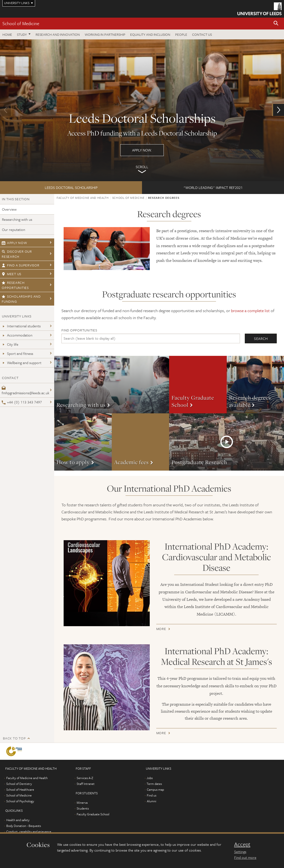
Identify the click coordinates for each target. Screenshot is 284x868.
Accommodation (17, 335)
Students (83, 808)
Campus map (155, 789)
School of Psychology (20, 801)
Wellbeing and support (22, 363)
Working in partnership (105, 34)
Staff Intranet (86, 784)
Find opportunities (79, 330)
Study (22, 34)
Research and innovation (58, 34)
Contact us (202, 34)
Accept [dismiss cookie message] (242, 844)
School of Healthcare (20, 789)
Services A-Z (85, 778)
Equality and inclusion (150, 34)
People (181, 34)
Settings (240, 852)
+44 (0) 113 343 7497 (22, 402)
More (112, 385)
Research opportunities (15, 285)
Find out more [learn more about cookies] (245, 857)
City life (10, 344)
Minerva (82, 803)
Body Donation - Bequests (24, 826)
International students (21, 326)
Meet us (11, 274)
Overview (9, 209)
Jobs (150, 778)
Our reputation (14, 230)
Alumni (152, 801)
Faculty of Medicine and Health (83, 198)
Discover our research (17, 254)
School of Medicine (21, 23)
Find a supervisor (21, 265)
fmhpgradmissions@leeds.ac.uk (26, 391)
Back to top (14, 738)
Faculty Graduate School (93, 814)
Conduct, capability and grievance (29, 832)
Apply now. (142, 110)
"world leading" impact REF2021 (213, 187)
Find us (152, 795)
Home (7, 34)
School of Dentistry (19, 784)
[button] (276, 24)
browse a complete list (250, 311)
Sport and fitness (17, 353)
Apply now (14, 243)
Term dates (154, 784)
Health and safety (18, 820)
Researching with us (17, 219)
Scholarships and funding (21, 299)
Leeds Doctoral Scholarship (71, 187)
